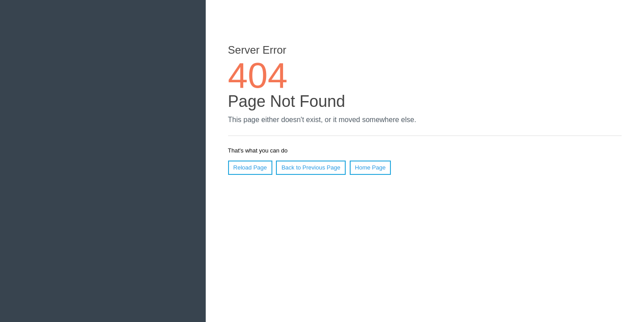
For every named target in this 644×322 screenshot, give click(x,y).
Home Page (371, 167)
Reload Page (250, 167)
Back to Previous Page (311, 167)
